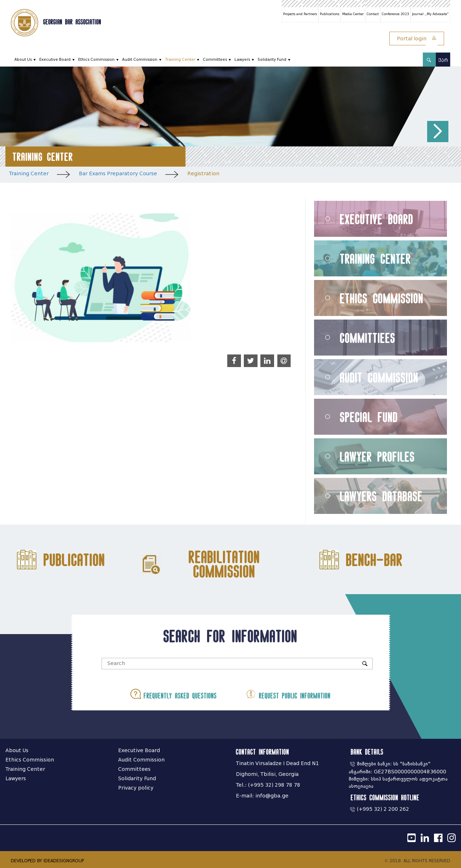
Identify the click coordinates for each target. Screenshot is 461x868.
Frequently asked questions (174, 694)
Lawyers (242, 60)
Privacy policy (136, 788)
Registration (203, 174)
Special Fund (369, 417)
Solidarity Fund (272, 60)
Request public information (287, 694)
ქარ (443, 60)
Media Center (353, 14)
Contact (373, 14)
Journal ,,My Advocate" (430, 14)
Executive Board (55, 60)
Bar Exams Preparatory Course (118, 174)
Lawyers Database (381, 496)
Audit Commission (140, 60)
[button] (438, 132)
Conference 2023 (395, 14)
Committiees (368, 338)
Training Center (180, 60)
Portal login (417, 39)
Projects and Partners (300, 14)
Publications (330, 14)
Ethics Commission (96, 60)
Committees (215, 60)
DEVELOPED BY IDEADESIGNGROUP (47, 861)
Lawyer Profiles (377, 456)
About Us (23, 60)
